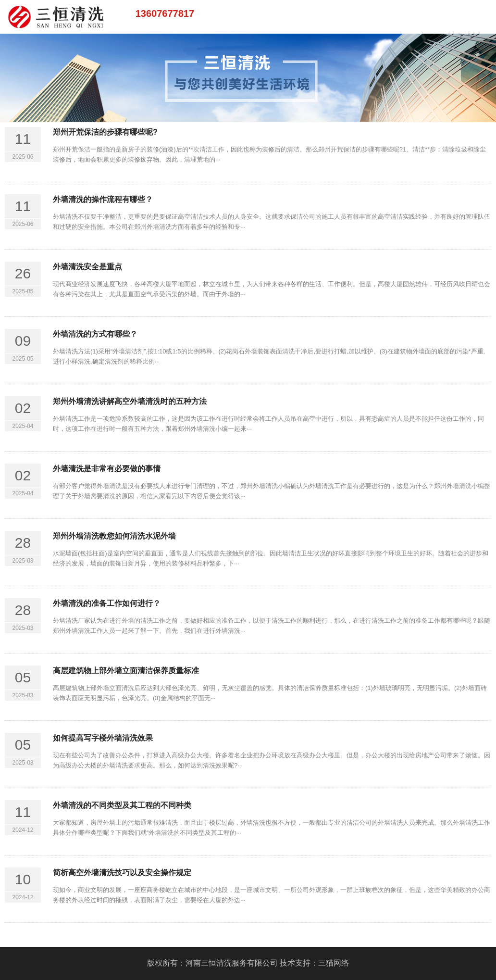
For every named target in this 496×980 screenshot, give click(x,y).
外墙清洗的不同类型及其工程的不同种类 (122, 805)
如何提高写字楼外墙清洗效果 (103, 738)
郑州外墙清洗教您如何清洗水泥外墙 (114, 536)
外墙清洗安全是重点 (87, 267)
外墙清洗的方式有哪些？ (95, 334)
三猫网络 (334, 963)
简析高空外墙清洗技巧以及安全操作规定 (122, 873)
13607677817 (165, 13)
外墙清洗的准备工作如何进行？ (107, 603)
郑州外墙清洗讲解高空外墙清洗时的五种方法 (130, 401)
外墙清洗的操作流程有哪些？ (103, 199)
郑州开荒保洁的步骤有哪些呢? (105, 132)
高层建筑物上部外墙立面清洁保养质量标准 (126, 671)
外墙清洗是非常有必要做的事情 (107, 469)
